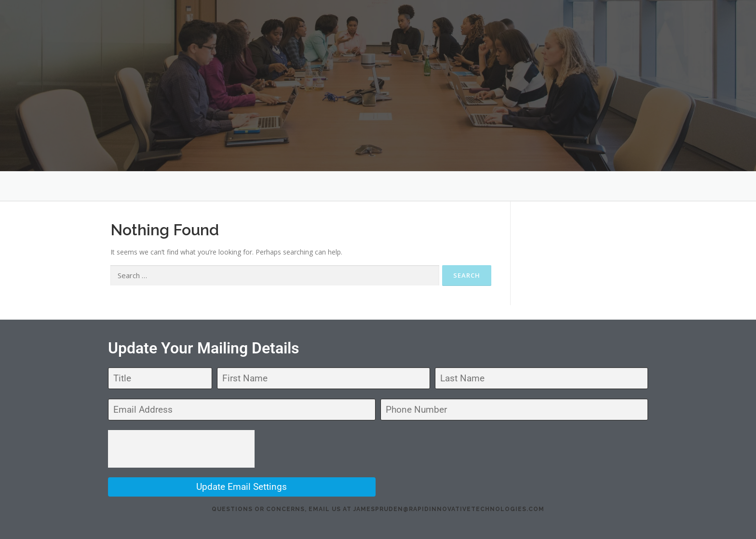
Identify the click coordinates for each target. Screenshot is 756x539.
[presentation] (181, 449)
